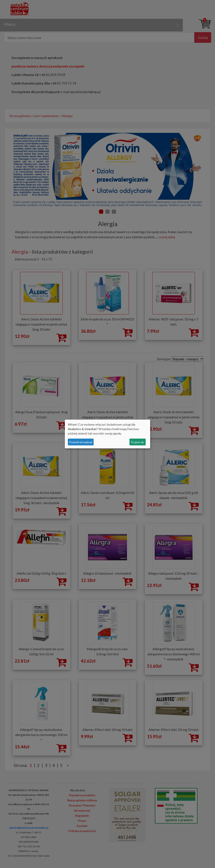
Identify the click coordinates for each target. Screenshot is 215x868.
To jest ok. (137, 442)
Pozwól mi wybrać (81, 442)
